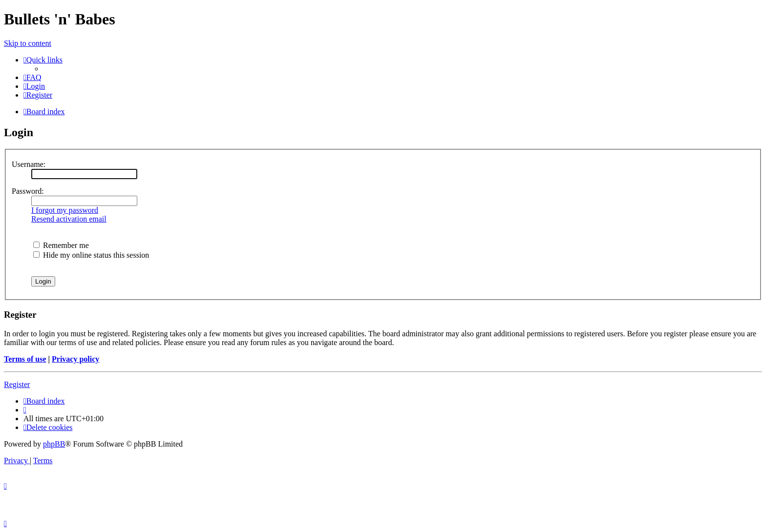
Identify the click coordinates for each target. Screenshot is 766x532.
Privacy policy (75, 359)
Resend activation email (69, 219)
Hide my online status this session (91, 255)
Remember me (61, 245)
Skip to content (28, 43)
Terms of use (25, 359)
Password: (28, 191)
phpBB (54, 444)
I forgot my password (65, 210)
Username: (29, 164)
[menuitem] (32, 77)
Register (17, 384)
